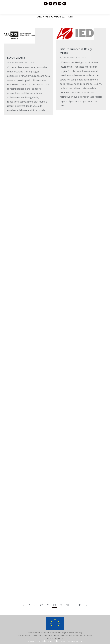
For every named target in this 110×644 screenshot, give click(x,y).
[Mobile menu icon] (6, 10)
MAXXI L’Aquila (16, 58)
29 (54, 605)
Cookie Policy (34, 641)
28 (48, 605)
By (15, 62)
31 (68, 605)
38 (80, 605)
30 (61, 605)
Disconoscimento (74, 641)
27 (41, 605)
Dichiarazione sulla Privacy (53, 641)
